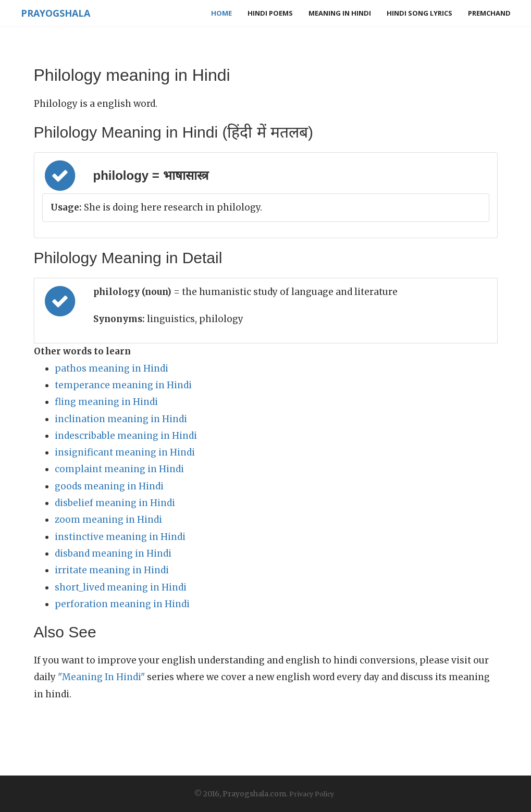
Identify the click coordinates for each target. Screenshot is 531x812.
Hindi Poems (270, 13)
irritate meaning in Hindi (112, 570)
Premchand (489, 13)
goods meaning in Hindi (109, 486)
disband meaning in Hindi (113, 553)
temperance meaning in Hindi (123, 385)
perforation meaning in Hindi (122, 604)
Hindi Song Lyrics (419, 13)
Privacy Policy (312, 794)
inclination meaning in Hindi (121, 419)
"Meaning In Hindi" (101, 677)
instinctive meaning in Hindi (120, 537)
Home (221, 13)
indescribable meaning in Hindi (126, 436)
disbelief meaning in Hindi (115, 503)
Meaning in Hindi (340, 13)
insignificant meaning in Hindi (125, 452)
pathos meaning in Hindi (112, 368)
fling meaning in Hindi (106, 402)
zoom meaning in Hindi (108, 520)
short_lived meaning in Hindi (121, 587)
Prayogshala (55, 13)
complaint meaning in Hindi (119, 469)
